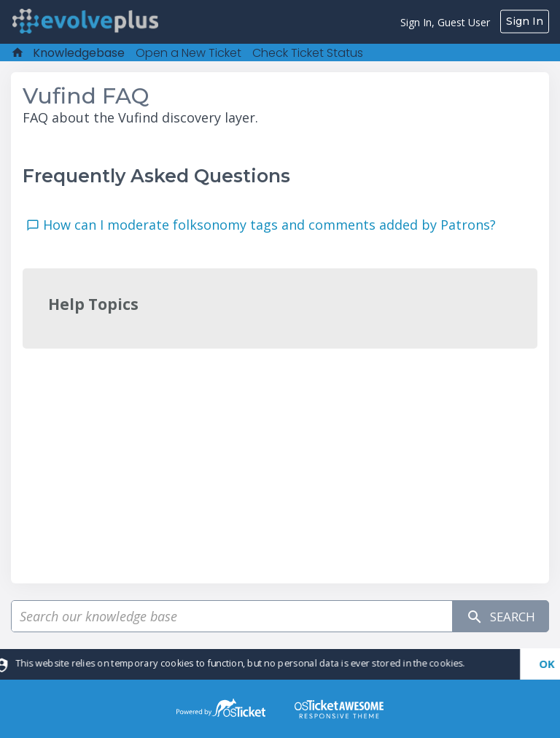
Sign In (525, 21)
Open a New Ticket (188, 53)
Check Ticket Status (308, 53)
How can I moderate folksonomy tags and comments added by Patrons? (273, 225)
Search (497, 617)
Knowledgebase (79, 53)
